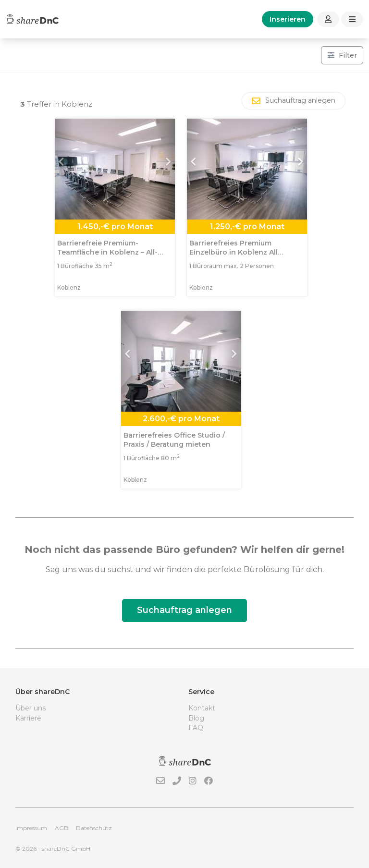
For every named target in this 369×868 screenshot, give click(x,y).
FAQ (196, 728)
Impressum (31, 828)
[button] (64, 169)
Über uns (31, 708)
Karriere (28, 718)
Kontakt (202, 708)
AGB (61, 828)
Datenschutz (94, 828)
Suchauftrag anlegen (184, 610)
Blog (196, 718)
